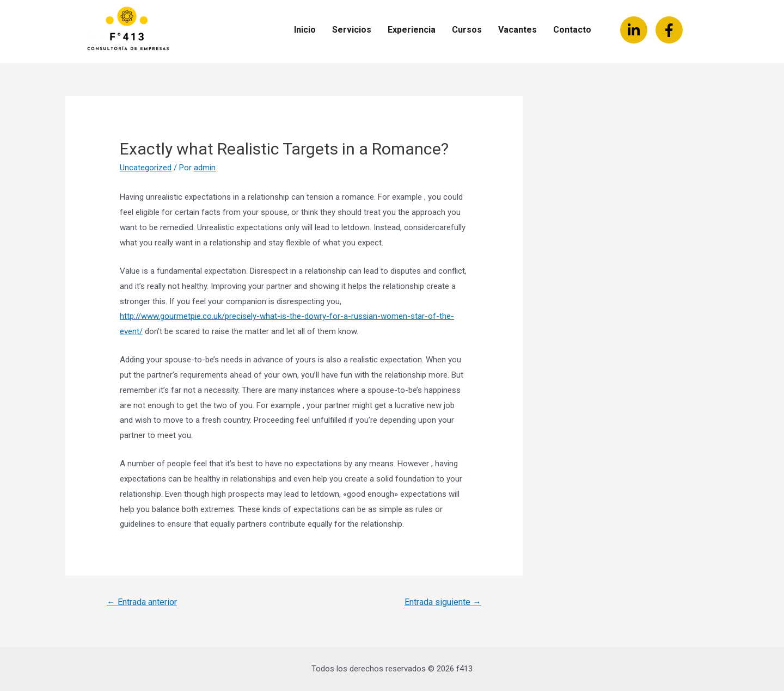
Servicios (352, 30)
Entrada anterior (142, 602)
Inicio (305, 30)
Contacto (572, 30)
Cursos (467, 30)
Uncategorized (146, 168)
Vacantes (517, 30)
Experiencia (412, 30)
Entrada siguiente (443, 602)
